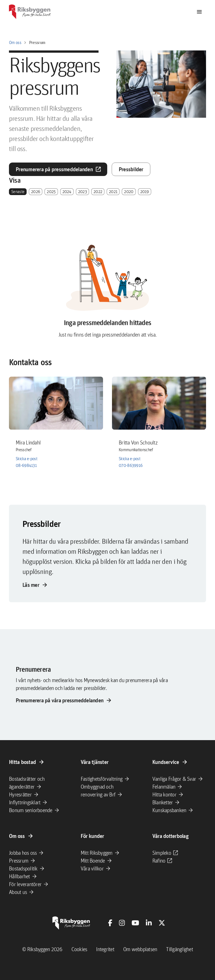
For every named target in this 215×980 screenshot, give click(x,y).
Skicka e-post (26, 459)
